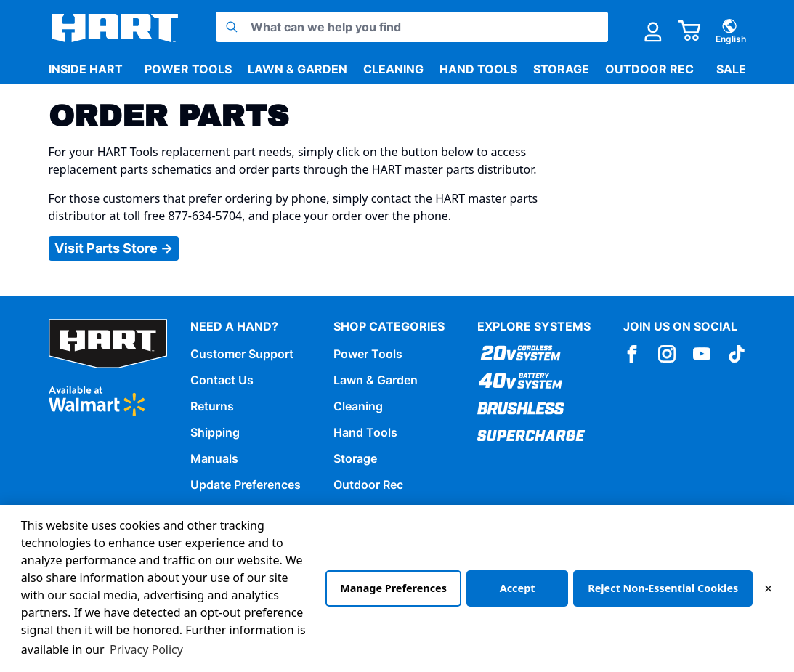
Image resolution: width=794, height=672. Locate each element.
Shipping (215, 432)
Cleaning (393, 69)
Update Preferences (246, 485)
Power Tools (188, 69)
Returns (212, 406)
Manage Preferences (393, 588)
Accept (518, 588)
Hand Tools (478, 69)
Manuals (214, 458)
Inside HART (86, 69)
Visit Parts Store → (114, 248)
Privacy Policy (146, 649)
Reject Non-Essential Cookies (663, 588)
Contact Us (222, 380)
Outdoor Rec (649, 69)
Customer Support (242, 354)
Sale (731, 69)
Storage (561, 69)
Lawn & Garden (297, 69)
